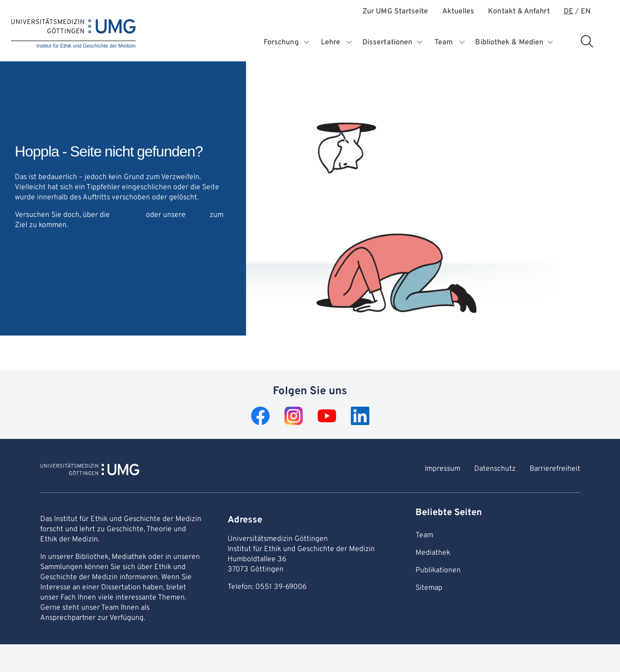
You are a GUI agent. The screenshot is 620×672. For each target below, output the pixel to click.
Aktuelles (458, 12)
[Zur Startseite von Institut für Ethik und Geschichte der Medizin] (90, 471)
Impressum (442, 469)
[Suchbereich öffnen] (587, 41)
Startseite (128, 215)
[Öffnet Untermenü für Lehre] (349, 42)
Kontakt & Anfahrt (519, 12)
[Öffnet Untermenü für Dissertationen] (421, 42)
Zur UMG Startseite (395, 12)
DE (569, 12)
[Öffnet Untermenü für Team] (462, 42)
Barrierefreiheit (555, 469)
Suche (198, 215)
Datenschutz (495, 469)
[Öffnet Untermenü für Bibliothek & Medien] (551, 42)
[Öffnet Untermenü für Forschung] (307, 42)
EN (586, 12)
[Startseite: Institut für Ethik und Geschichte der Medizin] (73, 34)
